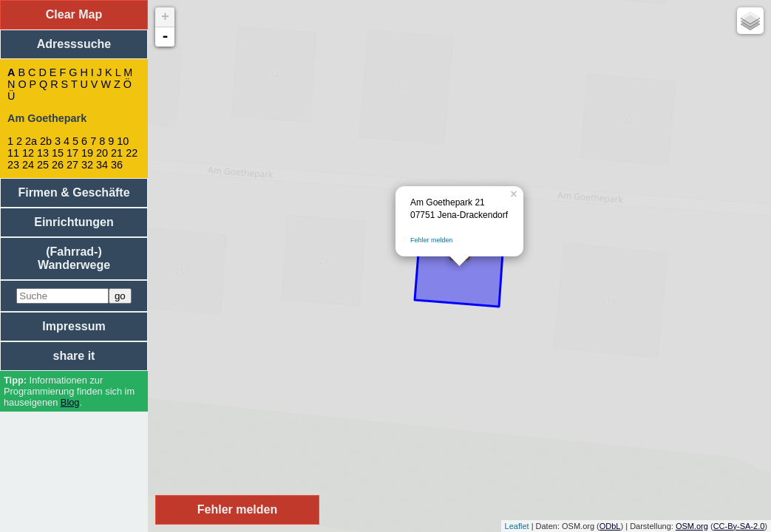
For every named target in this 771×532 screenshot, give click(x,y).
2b (46, 141)
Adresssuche (74, 44)
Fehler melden (432, 240)
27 (72, 165)
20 (102, 153)
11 (13, 153)
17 (72, 153)
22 (132, 153)
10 (123, 141)
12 (28, 153)
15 (58, 153)
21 (117, 153)
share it (74, 356)
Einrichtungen (74, 222)
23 (13, 165)
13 (43, 153)
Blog (70, 402)
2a (31, 141)
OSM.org (692, 526)
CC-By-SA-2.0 (739, 526)
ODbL (610, 526)
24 (28, 165)
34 (102, 165)
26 (58, 165)
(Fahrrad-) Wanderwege (74, 258)
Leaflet (517, 526)
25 (43, 165)
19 (87, 153)
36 (117, 165)
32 (87, 165)
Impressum (74, 326)
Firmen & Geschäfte (74, 192)
